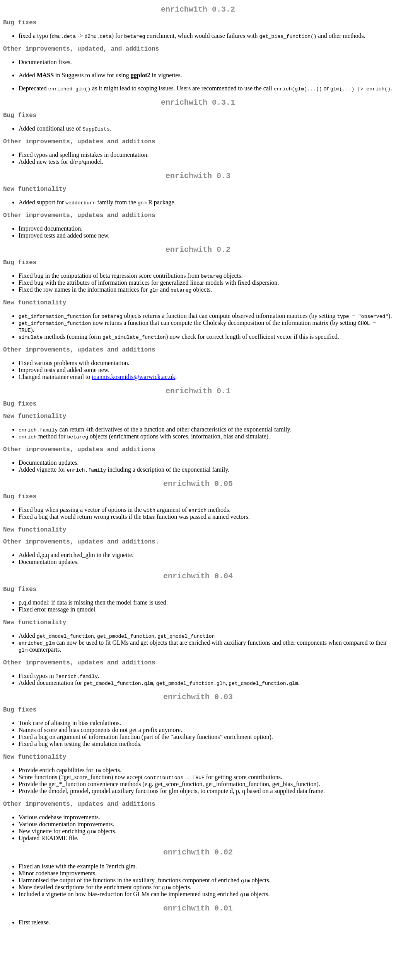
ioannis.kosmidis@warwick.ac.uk (133, 397)
